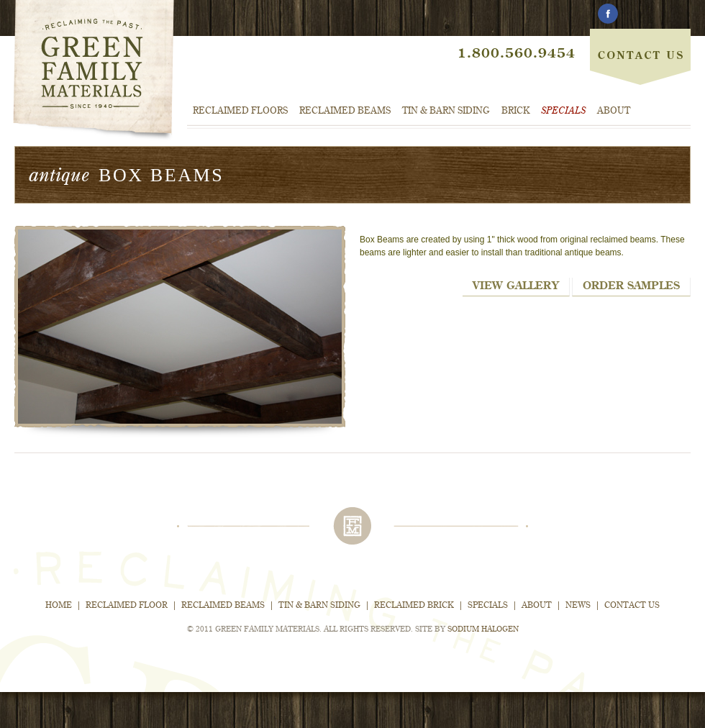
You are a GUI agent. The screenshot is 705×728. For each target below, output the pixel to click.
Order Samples (631, 286)
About (614, 111)
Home (59, 606)
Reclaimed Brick (414, 606)
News (578, 606)
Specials (563, 111)
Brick (515, 111)
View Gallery (516, 286)
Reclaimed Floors (240, 111)
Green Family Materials (94, 71)
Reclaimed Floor (127, 606)
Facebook (608, 14)
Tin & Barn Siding (446, 111)
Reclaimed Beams (345, 111)
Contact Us (640, 43)
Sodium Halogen (483, 630)
